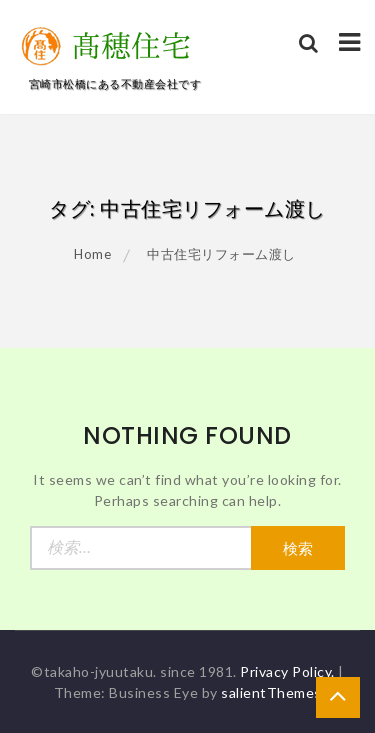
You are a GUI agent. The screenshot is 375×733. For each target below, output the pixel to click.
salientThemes (271, 692)
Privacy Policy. (287, 671)
